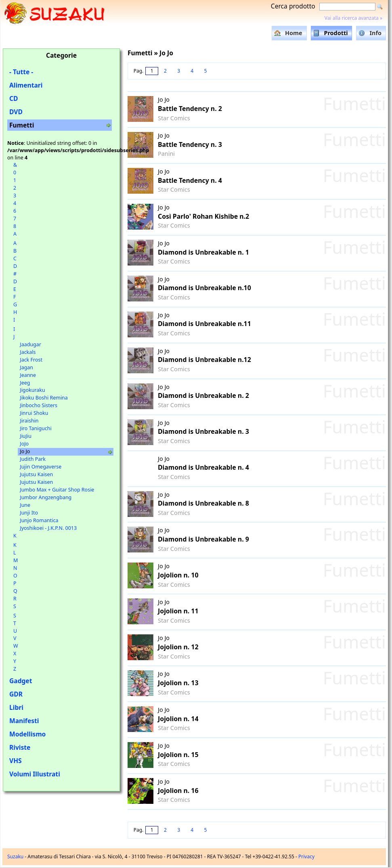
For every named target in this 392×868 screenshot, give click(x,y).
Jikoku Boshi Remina (44, 398)
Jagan (26, 367)
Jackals (28, 352)
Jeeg (25, 383)
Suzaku (15, 856)
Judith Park (33, 459)
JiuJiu (26, 436)
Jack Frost (31, 360)
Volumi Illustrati (35, 774)
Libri (16, 707)
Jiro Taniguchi (36, 428)
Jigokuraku (32, 390)
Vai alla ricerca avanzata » (353, 18)
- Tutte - (21, 72)
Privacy (306, 856)
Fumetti (22, 125)
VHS (16, 761)
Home (294, 33)
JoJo (24, 444)
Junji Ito (29, 513)
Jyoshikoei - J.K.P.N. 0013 (48, 528)
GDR (16, 694)
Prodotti (336, 33)
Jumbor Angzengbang (46, 497)
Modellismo (27, 734)
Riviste (20, 747)
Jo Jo (25, 451)
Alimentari (26, 85)
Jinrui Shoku (34, 413)
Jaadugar (30, 344)
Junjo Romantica (39, 520)
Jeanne (28, 375)
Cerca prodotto (293, 6)
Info (375, 33)
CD (14, 98)
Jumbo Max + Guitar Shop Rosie (57, 490)
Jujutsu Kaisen (36, 474)
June (25, 505)
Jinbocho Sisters (39, 405)
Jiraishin (29, 421)
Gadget (21, 681)
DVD (16, 112)
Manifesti (24, 721)
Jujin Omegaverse (41, 467)
